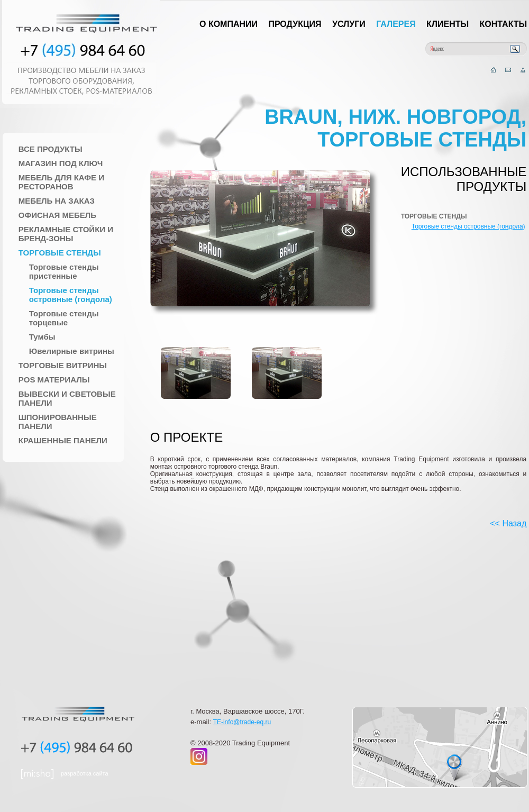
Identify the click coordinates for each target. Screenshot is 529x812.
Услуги (349, 24)
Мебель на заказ (57, 201)
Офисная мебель (57, 215)
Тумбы (42, 337)
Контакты (504, 24)
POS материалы (54, 380)
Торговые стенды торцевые (64, 318)
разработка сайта (85, 773)
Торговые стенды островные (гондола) (71, 295)
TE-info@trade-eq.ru (242, 722)
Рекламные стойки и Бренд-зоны (66, 234)
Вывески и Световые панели (67, 398)
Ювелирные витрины (72, 351)
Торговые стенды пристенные (64, 271)
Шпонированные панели (58, 422)
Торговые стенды (60, 253)
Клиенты (448, 24)
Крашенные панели (63, 440)
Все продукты (51, 149)
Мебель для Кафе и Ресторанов (61, 182)
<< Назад (508, 523)
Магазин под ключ (61, 163)
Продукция (295, 24)
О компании (229, 24)
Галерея (396, 24)
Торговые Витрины (63, 365)
